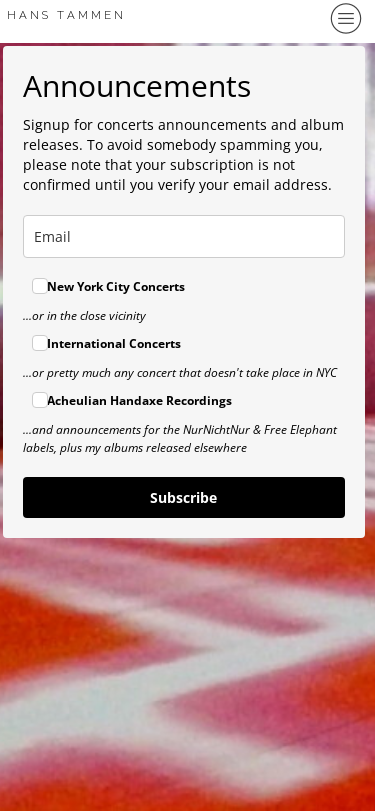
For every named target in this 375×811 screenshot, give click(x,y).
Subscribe (183, 497)
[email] (184, 236)
